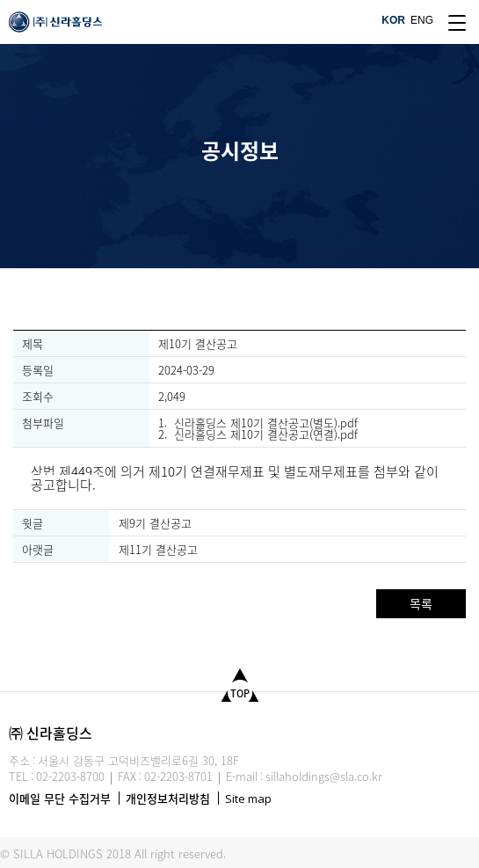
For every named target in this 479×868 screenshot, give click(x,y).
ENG (422, 20)
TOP (240, 693)
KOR (393, 20)
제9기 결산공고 (155, 523)
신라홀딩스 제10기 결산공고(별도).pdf (266, 423)
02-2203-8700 (70, 776)
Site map (248, 799)
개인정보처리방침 (168, 798)
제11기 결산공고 (158, 549)
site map (457, 23)
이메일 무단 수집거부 (60, 798)
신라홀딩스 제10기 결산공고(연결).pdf (266, 434)
